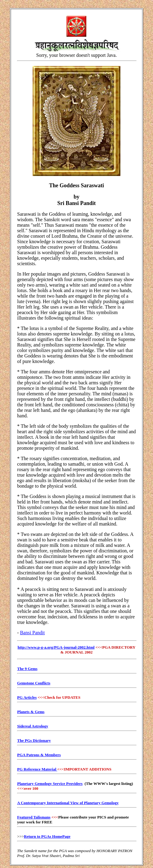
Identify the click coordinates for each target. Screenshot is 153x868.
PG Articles (27, 697)
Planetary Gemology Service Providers (50, 784)
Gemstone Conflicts (34, 683)
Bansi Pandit (32, 633)
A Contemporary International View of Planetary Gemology (68, 803)
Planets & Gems (31, 712)
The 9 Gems (27, 669)
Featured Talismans (34, 817)
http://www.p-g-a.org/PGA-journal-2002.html (56, 647)
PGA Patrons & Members (39, 755)
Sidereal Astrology (33, 726)
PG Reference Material (37, 769)
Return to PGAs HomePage (47, 836)
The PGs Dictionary (34, 740)
